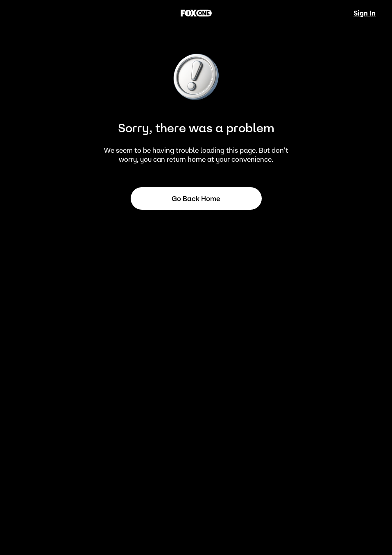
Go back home (196, 199)
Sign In (365, 13)
